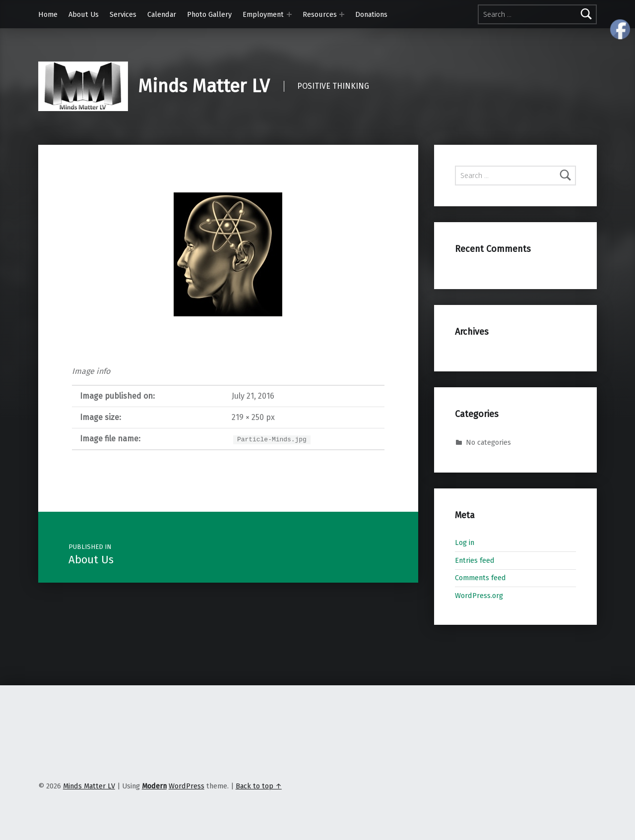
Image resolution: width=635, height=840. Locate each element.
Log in (465, 542)
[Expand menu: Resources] (342, 14)
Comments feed (480, 578)
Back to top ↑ (259, 786)
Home (48, 14)
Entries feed (475, 560)
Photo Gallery (209, 14)
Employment (263, 14)
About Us (84, 14)
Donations (371, 14)
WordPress (187, 786)
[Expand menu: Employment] (289, 14)
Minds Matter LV (204, 86)
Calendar (162, 14)
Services (123, 14)
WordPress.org (479, 596)
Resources (320, 14)
